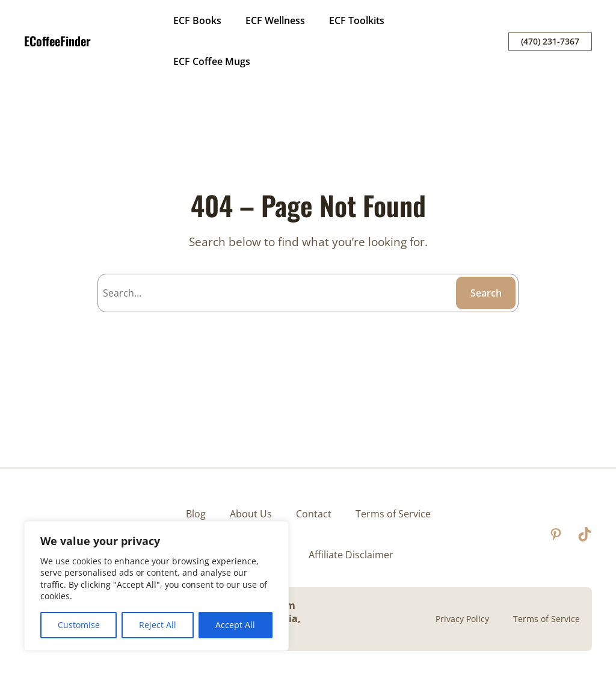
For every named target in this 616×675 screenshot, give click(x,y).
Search (486, 293)
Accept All (235, 625)
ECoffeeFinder (57, 41)
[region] (156, 586)
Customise (79, 625)
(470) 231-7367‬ (550, 41)
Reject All (158, 625)
